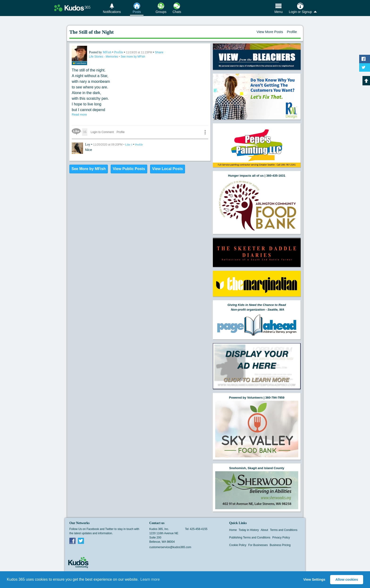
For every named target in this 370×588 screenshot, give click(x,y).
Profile (292, 32)
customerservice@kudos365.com (170, 547)
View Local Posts (168, 169)
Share (159, 52)
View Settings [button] (314, 580)
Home (233, 530)
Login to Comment (102, 132)
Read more (79, 115)
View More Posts (270, 32)
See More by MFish (89, 169)
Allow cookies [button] (347, 580)
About (264, 530)
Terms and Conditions (284, 530)
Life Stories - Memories (104, 57)
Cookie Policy (238, 545)
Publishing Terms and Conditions (250, 538)
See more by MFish (133, 57)
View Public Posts (129, 169)
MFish (107, 52)
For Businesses (258, 545)
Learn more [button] (150, 579)
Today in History (249, 530)
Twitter (81, 541)
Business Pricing (280, 545)
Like (129, 145)
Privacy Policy (281, 538)
